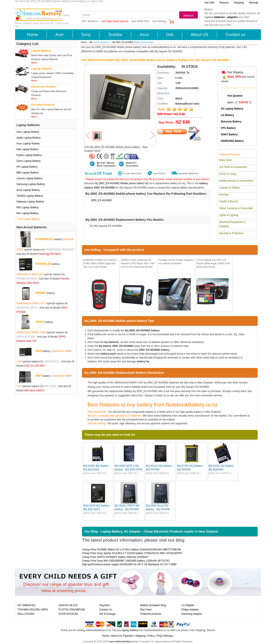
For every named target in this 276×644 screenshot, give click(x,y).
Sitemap (253, 3)
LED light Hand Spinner (115, 21)
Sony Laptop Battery (28, 190)
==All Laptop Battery (28, 219)
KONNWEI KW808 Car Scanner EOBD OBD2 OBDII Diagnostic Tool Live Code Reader (100, 263)
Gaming (224, 195)
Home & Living (228, 174)
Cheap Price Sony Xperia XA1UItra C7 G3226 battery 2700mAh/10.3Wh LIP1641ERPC (132, 553)
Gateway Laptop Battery (30, 202)
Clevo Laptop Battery (28, 161)
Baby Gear (225, 160)
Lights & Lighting (229, 215)
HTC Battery (228, 128)
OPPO (40, 322)
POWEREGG (44, 239)
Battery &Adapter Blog (153, 605)
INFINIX (41, 293)
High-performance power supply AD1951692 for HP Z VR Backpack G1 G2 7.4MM (129, 564)
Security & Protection (231, 233)
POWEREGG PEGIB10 (59, 250)
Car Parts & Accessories (233, 167)
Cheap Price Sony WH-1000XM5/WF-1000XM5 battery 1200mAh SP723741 (126, 561)
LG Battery (227, 115)
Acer (60, 35)
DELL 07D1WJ (26, 614)
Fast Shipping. (235, 72)
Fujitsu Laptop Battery (29, 155)
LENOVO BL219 (68, 605)
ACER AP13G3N (68, 614)
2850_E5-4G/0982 (101, 200)
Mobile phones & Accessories (236, 181)
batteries (220, 17)
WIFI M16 (50, 386)
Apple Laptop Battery (28, 138)
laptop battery (130, 630)
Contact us (236, 35)
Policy (151, 636)
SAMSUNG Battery (232, 141)
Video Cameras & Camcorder (236, 208)
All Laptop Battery (232, 109)
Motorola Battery (231, 122)
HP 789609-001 (27, 605)
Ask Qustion (235, 96)
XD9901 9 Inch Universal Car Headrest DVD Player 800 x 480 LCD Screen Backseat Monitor (138, 263)
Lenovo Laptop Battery (29, 178)
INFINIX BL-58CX (27, 308)
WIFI (39, 376)
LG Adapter (188, 605)
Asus (144, 35)
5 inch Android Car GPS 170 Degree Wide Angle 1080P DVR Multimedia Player (213, 263)
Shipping (239, 3)
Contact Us (106, 610)
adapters (232, 17)
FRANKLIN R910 (26, 279)
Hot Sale (209, 3)
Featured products (151, 614)
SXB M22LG (51, 361)
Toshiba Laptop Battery (30, 196)
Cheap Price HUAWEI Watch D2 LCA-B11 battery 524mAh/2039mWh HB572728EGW (131, 550)
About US (200, 35)
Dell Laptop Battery (27, 149)
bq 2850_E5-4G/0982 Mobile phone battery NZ (122, 183)
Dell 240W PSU (140, 21)
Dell (170, 35)
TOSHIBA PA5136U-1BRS (33, 610)
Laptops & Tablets (230, 188)
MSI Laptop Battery (27, 207)
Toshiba (115, 35)
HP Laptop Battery (27, 167)
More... (35, 63)
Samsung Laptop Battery (31, 184)
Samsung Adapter (192, 614)
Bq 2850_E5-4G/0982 (123, 42)
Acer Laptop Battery (28, 132)
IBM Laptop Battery (27, 173)
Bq (91, 42)
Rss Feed (146, 610)
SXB (38, 351)
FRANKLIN (43, 264)
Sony (86, 35)
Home (32, 35)
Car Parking (159, 21)
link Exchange (107, 614)
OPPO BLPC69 (25, 337)
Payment (104, 605)
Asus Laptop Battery (28, 144)
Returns (224, 3)
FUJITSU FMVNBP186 (72, 610)
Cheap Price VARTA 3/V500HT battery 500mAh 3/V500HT (115, 557)
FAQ (159, 636)
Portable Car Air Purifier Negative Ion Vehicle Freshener (176, 262)
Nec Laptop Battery (27, 213)
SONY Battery (229, 134)
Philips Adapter (190, 610)
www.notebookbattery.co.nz (123, 641)
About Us (116, 636)
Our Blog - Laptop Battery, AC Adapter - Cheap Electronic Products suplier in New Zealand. (152, 531)
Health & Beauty (229, 201)
